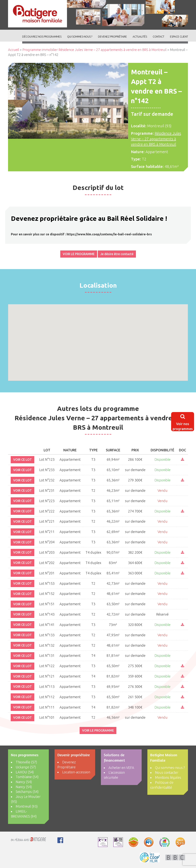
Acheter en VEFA (121, 768)
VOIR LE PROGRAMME (79, 254)
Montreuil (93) (27, 806)
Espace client (179, 37)
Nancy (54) (24, 782)
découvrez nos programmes (42, 37)
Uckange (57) (26, 767)
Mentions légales (168, 777)
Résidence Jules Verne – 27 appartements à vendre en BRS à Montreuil (156, 139)
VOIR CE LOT (22, 460)
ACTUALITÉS (140, 37)
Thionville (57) (26, 762)
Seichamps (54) (27, 792)
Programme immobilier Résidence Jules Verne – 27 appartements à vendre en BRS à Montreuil (94, 50)
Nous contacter (167, 772)
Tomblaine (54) (27, 777)
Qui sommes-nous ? (80, 37)
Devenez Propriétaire (112, 37)
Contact (158, 37)
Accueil (13, 50)
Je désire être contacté (117, 254)
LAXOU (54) (25, 772)
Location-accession (76, 772)
